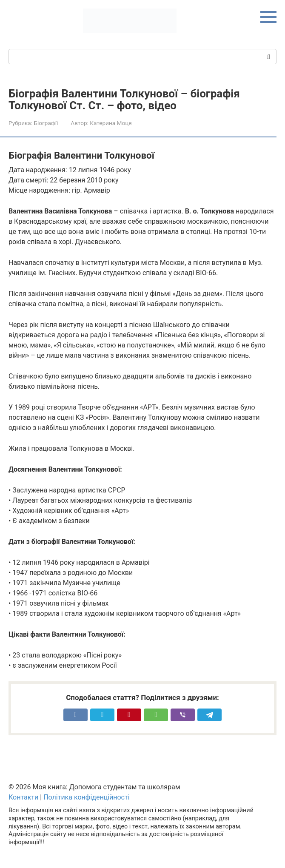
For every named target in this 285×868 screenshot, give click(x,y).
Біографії (46, 123)
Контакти (23, 797)
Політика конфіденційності (86, 797)
